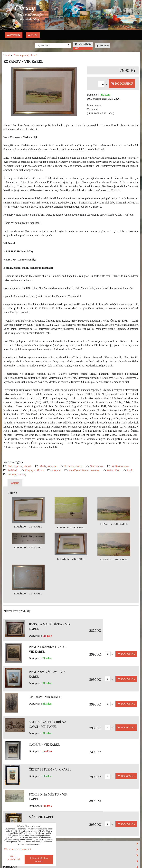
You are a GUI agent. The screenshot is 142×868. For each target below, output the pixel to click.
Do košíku (122, 84)
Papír (130, 470)
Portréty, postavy (17, 475)
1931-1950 (113, 470)
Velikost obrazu (120, 466)
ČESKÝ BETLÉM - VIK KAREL (50, 769)
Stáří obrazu (97, 466)
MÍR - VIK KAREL (41, 817)
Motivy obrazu (48, 466)
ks (103, 84)
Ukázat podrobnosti (14, 858)
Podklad (12, 470)
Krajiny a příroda (34, 470)
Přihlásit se (103, 46)
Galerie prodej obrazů (20, 466)
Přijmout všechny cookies (39, 859)
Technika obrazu (73, 466)
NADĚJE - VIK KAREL (44, 745)
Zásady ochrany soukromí (18, 849)
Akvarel (56, 470)
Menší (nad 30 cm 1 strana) (84, 470)
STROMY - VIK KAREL (45, 697)
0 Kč (77, 48)
